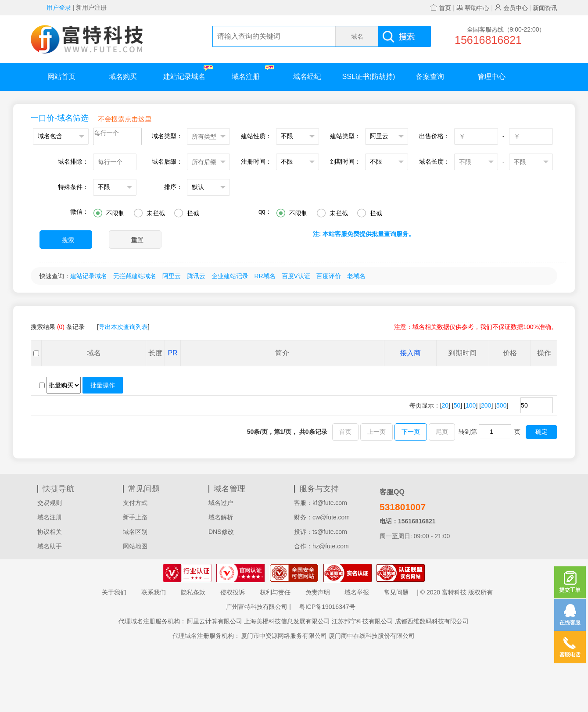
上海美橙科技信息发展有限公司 (287, 621)
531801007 (403, 507)
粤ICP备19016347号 (327, 607)
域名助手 (50, 546)
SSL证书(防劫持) (369, 77)
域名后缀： (167, 161)
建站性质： (256, 136)
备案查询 (430, 77)
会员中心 (511, 8)
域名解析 (221, 517)
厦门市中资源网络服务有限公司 (284, 636)
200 (486, 405)
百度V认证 (296, 276)
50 (457, 405)
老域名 (356, 276)
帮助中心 (473, 8)
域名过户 (221, 503)
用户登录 (59, 7)
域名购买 (123, 77)
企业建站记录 (230, 276)
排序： (173, 187)
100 (471, 405)
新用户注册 (91, 7)
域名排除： (73, 161)
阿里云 (172, 276)
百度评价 (329, 276)
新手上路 (135, 517)
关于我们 (114, 592)
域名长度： (434, 161)
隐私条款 (193, 592)
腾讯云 (196, 276)
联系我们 (154, 592)
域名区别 (135, 532)
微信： (79, 211)
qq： (265, 211)
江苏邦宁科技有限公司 (362, 621)
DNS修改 (221, 532)
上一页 (376, 432)
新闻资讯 (545, 8)
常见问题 (396, 592)
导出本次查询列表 (123, 327)
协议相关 (50, 532)
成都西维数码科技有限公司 (432, 621)
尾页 (442, 432)
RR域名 (265, 276)
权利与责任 (275, 592)
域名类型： (167, 136)
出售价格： (434, 136)
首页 (441, 8)
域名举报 (357, 592)
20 (445, 405)
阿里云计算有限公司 (215, 621)
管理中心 (491, 77)
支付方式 (135, 503)
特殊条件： (73, 187)
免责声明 (318, 592)
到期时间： (345, 161)
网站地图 (135, 546)
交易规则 (50, 503)
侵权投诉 (233, 592)
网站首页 (61, 77)
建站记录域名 (188, 73)
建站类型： (345, 136)
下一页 (411, 432)
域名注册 (253, 73)
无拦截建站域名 (135, 276)
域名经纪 (307, 77)
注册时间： (256, 161)
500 (501, 405)
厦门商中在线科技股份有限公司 (372, 636)
